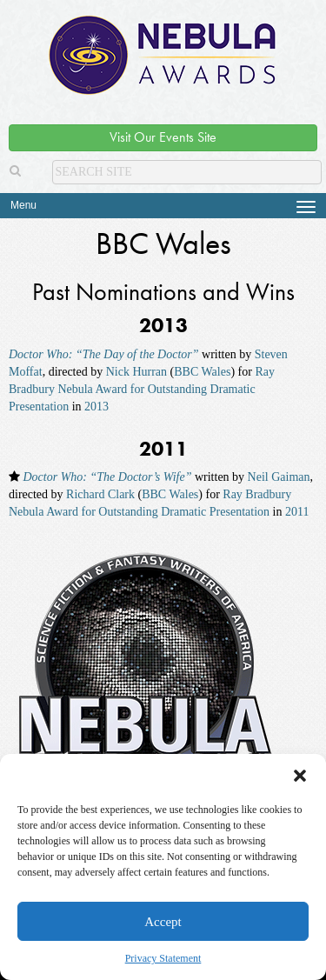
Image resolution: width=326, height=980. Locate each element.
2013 (96, 407)
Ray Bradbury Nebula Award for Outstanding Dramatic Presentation (142, 389)
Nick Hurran (136, 372)
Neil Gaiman (279, 477)
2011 (297, 512)
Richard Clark (100, 494)
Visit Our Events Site (163, 137)
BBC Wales (202, 372)
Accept (163, 922)
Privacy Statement (163, 958)
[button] (300, 776)
